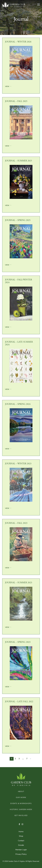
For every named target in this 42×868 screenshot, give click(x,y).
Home (21, 832)
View (7, 87)
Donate (21, 845)
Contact (21, 841)
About (21, 792)
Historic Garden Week (21, 810)
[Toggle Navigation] (39, 5)
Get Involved (21, 816)
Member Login (21, 850)
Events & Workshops (21, 804)
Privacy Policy (21, 854)
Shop (21, 836)
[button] (19, 824)
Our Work (21, 798)
